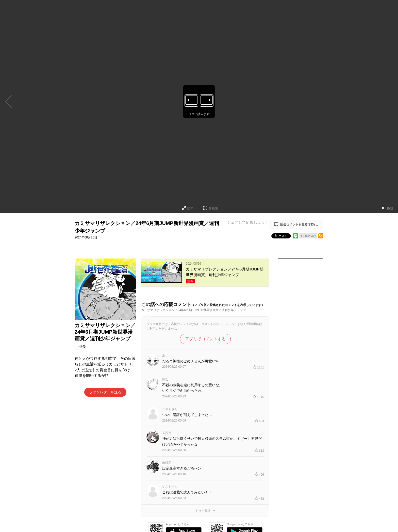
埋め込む (310, 236)
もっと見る (203, 511)
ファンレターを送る (105, 392)
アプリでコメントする (205, 339)
